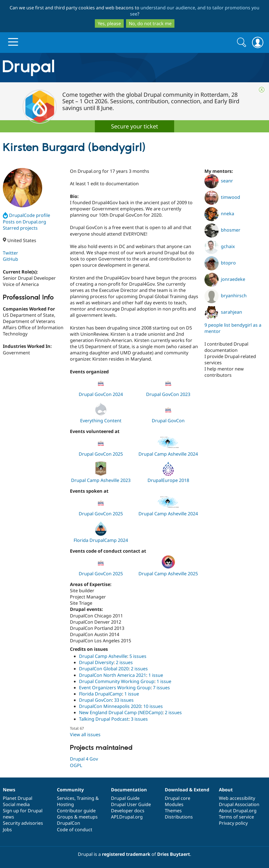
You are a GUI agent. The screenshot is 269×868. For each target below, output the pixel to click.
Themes (173, 811)
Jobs (7, 830)
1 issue (156, 675)
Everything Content (101, 421)
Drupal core (178, 798)
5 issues (138, 656)
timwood (222, 197)
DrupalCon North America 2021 (113, 675)
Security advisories (23, 823)
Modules (174, 804)
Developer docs (128, 811)
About (226, 790)
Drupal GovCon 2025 (101, 454)
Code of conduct (75, 830)
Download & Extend (187, 790)
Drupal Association (239, 804)
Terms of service (236, 817)
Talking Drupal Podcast (104, 719)
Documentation (129, 790)
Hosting (65, 804)
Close (262, 90)
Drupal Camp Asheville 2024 (168, 454)
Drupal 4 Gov (84, 759)
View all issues (85, 735)
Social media (16, 804)
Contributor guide (76, 811)
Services (66, 798)
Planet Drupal (18, 798)
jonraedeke (225, 279)
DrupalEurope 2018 (168, 480)
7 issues (161, 688)
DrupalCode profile (26, 215)
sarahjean (223, 312)
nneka (219, 214)
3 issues (139, 719)
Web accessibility (237, 798)
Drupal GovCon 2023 (168, 394)
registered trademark (126, 854)
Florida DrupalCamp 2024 (101, 540)
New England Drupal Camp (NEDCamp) (121, 712)
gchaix (220, 246)
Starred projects (20, 228)
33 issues (124, 700)
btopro (220, 263)
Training (86, 798)
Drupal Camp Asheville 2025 (168, 574)
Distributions (179, 817)
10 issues (153, 706)
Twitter (10, 253)
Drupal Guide (125, 798)
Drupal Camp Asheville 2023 (101, 480)
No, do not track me (150, 23)
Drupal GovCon (168, 421)
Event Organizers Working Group (115, 688)
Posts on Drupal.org (24, 222)
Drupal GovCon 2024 (101, 394)
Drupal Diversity (96, 662)
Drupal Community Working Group (117, 681)
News (9, 790)
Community (70, 790)
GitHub (10, 259)
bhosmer (222, 230)
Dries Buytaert (174, 854)
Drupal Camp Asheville (103, 656)
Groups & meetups (77, 817)
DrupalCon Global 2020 (104, 669)
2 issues (124, 662)
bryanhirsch (226, 296)
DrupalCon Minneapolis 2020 (110, 706)
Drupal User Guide (131, 804)
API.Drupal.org (127, 817)
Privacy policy (233, 823)
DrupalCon (69, 823)
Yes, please (109, 23)
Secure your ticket (134, 126)
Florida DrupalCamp (101, 694)
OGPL (76, 765)
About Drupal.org (238, 811)
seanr (219, 181)
